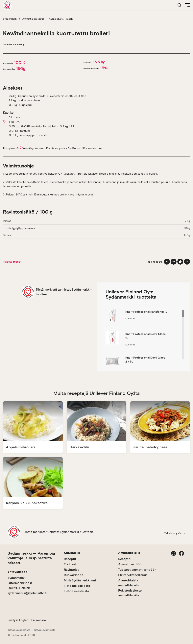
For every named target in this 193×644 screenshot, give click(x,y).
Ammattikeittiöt (130, 564)
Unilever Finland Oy (14, 44)
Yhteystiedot (17, 572)
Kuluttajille (72, 553)
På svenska (39, 620)
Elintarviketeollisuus (133, 575)
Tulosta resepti (12, 262)
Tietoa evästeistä (76, 591)
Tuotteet (70, 564)
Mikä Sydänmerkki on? (80, 580)
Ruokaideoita (74, 575)
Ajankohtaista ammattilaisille (129, 583)
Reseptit (70, 559)
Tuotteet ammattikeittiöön (137, 570)
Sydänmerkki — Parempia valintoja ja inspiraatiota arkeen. (31, 558)
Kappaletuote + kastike (61, 19)
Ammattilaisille (129, 553)
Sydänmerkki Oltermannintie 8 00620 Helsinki (20, 583)
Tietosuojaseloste (77, 586)
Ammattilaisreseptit (33, 19)
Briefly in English (18, 620)
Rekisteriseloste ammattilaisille (130, 593)
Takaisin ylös (175, 533)
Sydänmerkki (10, 19)
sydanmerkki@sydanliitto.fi (27, 593)
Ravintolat (71, 570)
